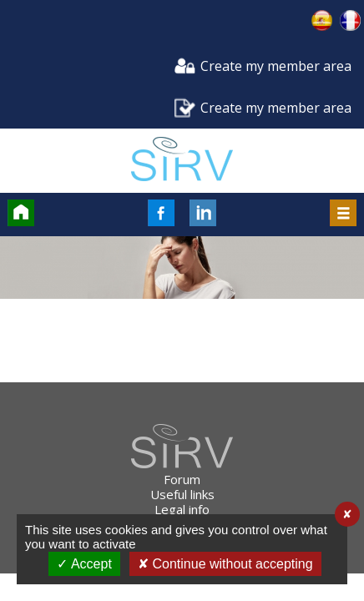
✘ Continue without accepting (225, 564)
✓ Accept (84, 564)
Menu (343, 213)
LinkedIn (203, 213)
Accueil (21, 213)
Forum (182, 479)
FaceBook (161, 213)
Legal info (182, 509)
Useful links (182, 494)
